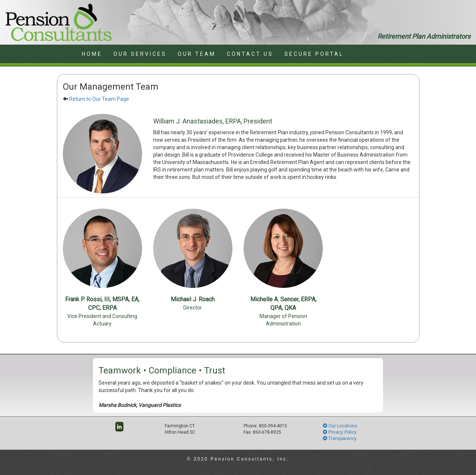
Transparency (340, 439)
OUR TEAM (197, 54)
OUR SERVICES (140, 54)
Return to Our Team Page (99, 99)
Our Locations (340, 426)
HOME (92, 54)
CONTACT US (250, 54)
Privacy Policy (340, 432)
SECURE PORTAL (314, 54)
